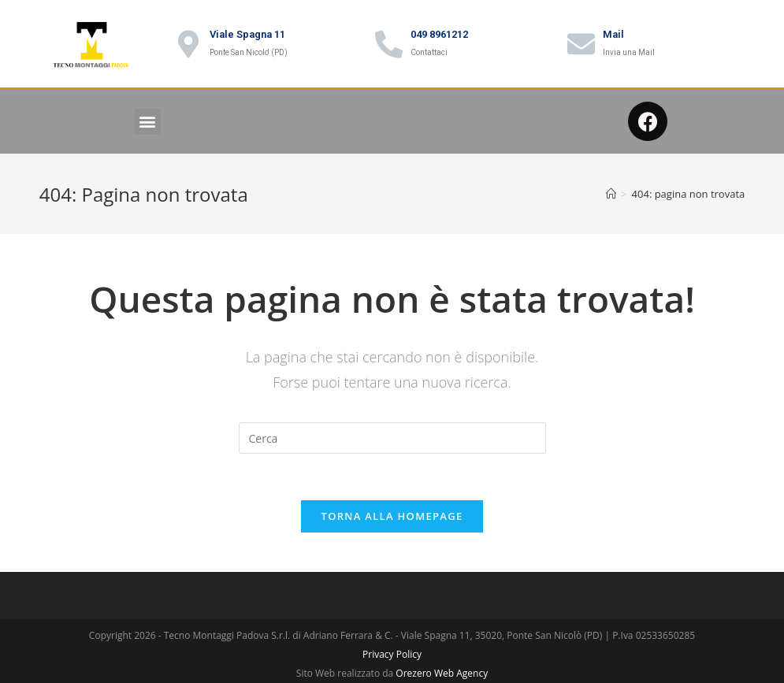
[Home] (611, 194)
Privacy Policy (392, 655)
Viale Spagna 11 (247, 34)
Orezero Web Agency (442, 674)
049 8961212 (439, 34)
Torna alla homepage (392, 517)
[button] (148, 122)
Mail (613, 34)
